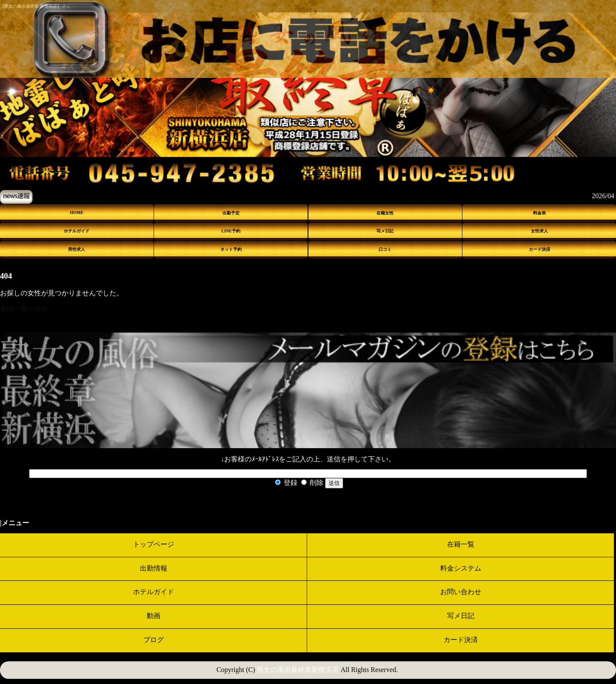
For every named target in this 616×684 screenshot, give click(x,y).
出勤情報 (154, 568)
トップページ (154, 544)
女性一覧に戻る (24, 309)
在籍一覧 (461, 544)
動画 (154, 616)
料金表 (539, 213)
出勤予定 (231, 213)
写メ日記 (385, 231)
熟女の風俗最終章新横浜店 (298, 670)
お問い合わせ (461, 592)
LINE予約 (231, 231)
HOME (77, 213)
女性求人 (539, 231)
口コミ (385, 249)
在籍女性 (385, 213)
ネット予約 (231, 249)
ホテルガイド (77, 231)
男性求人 (77, 249)
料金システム (461, 568)
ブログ (154, 640)
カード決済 (539, 249)
